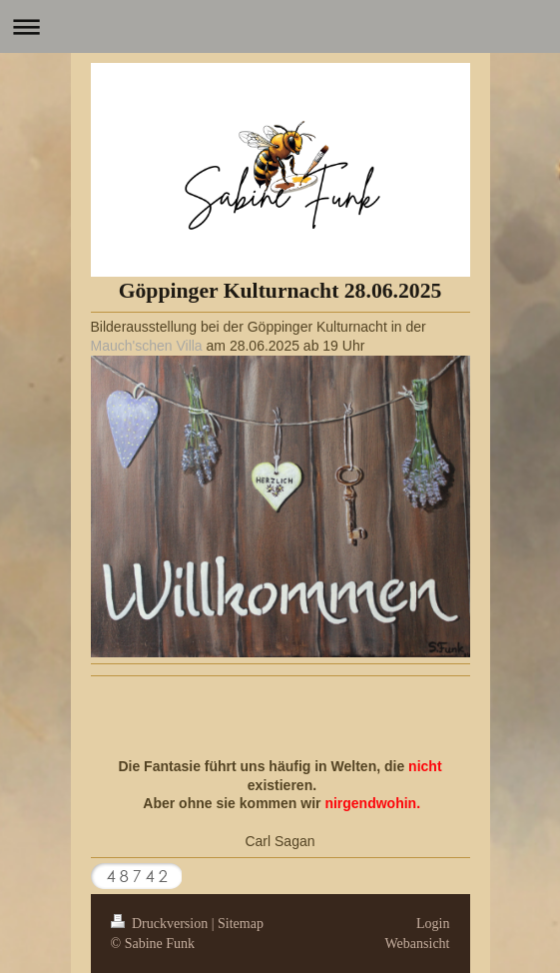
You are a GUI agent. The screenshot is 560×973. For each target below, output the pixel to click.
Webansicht (418, 944)
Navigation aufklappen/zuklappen (280, 26)
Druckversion (161, 924)
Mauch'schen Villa (147, 346)
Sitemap (241, 924)
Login (433, 924)
